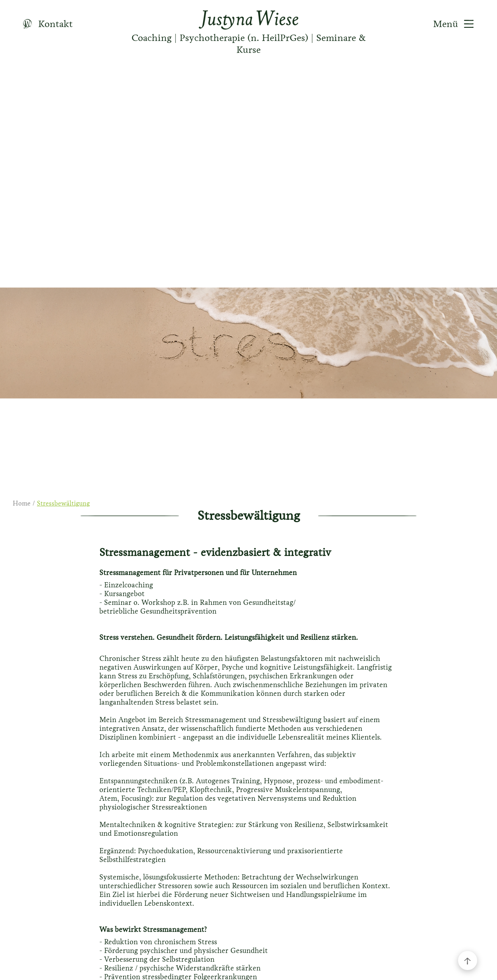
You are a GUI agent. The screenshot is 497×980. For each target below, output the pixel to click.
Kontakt (45, 24)
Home (22, 503)
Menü (456, 24)
